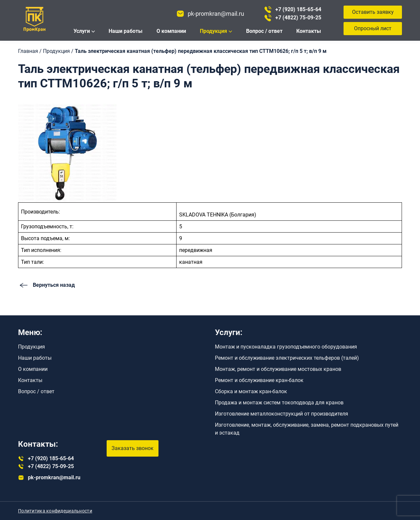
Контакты (309, 31)
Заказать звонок (133, 448)
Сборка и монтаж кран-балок (251, 391)
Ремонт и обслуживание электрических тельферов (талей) (287, 358)
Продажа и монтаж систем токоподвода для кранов (279, 403)
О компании (171, 31)
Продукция (213, 31)
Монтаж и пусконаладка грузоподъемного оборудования (286, 347)
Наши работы (126, 31)
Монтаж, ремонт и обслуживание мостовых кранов (278, 369)
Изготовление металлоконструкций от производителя (282, 414)
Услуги (82, 31)
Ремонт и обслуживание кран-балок (259, 380)
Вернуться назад (46, 285)
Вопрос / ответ (264, 31)
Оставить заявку (373, 12)
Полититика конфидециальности (55, 511)
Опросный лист (373, 28)
